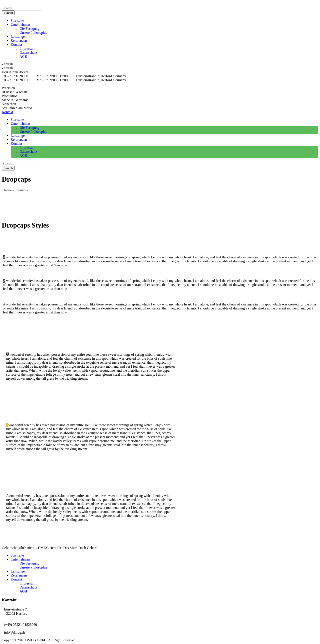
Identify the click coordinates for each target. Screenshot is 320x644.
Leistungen (19, 37)
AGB (23, 56)
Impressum (27, 49)
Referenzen (19, 41)
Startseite (17, 21)
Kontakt (16, 45)
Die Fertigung (29, 29)
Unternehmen (20, 25)
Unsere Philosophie (33, 33)
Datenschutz (28, 53)
